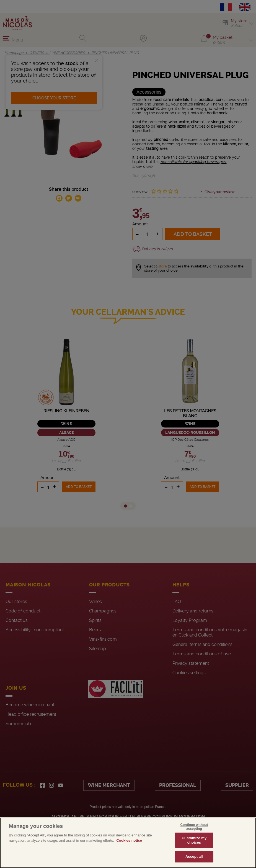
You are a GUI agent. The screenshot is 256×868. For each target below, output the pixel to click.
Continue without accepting (194, 827)
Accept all (194, 857)
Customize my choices (194, 840)
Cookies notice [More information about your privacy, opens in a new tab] (129, 840)
